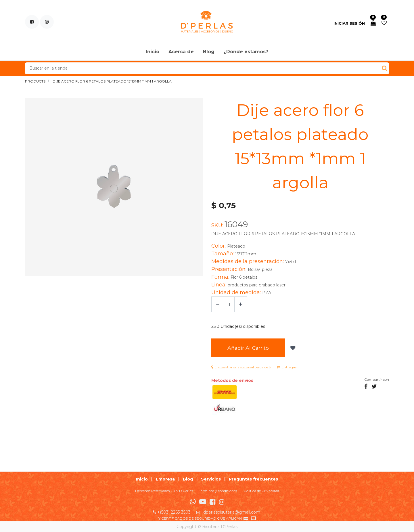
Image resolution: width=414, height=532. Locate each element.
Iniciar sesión (349, 23)
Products (35, 81)
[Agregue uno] (241, 304)
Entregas (287, 367)
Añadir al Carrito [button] (248, 348)
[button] (292, 348)
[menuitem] (153, 52)
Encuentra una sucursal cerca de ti (241, 367)
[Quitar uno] (218, 304)
